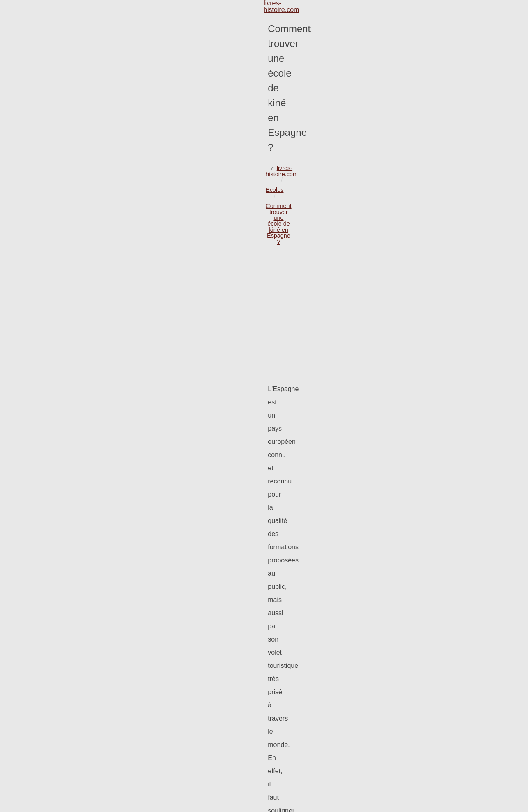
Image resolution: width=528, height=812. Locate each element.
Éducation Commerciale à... (434, 466)
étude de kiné (363, 318)
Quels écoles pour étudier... (434, 428)
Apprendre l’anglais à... (428, 299)
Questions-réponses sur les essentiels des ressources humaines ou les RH (171, 749)
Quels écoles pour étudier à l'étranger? (330, 666)
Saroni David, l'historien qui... (436, 502)
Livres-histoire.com (57, 804)
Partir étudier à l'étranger (105, 763)
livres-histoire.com (49, 91)
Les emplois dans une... (429, 558)
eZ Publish (95, 804)
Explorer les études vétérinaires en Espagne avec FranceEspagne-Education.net (179, 735)
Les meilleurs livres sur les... (435, 521)
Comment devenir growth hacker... (443, 650)
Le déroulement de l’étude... (435, 632)
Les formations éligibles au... (435, 355)
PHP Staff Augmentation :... (434, 484)
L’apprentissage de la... (428, 539)
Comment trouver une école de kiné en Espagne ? (171, 91)
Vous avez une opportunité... (435, 668)
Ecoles (89, 91)
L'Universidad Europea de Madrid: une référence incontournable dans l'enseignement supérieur (198, 707)
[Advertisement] (202, 159)
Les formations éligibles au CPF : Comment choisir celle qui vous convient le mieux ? (184, 721)
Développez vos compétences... (440, 595)
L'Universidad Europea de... (434, 337)
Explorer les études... (426, 373)
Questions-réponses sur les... (436, 392)
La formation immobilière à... (435, 614)
